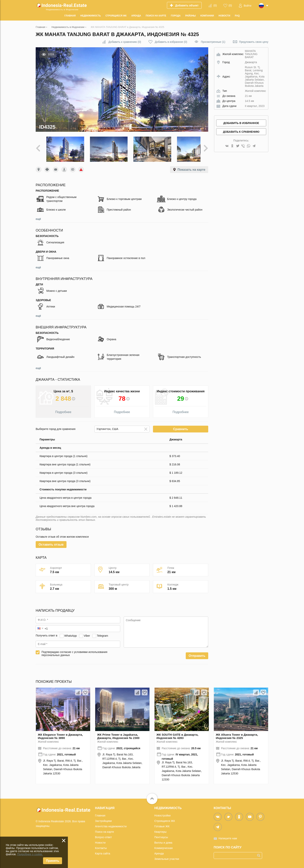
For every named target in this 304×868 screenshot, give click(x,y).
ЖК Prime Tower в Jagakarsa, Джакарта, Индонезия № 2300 (118, 733)
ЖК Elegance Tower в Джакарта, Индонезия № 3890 (60, 733)
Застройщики (103, 818)
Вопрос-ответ (103, 834)
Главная (100, 813)
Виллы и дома (163, 840)
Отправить (197, 653)
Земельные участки (167, 856)
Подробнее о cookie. (30, 854)
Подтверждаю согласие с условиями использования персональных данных (74, 651)
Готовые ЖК (162, 823)
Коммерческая (163, 845)
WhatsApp (70, 633)
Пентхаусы (161, 834)
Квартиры (160, 829)
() (215, 5)
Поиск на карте (104, 829)
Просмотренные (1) (213, 42)
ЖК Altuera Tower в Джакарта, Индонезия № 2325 (237, 733)
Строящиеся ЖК (165, 818)
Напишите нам (228, 835)
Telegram (103, 633)
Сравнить (181, 426)
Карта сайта (103, 851)
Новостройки (162, 813)
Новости (100, 840)
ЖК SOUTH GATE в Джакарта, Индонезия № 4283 (177, 733)
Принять (53, 861)
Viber (87, 633)
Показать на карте (191, 167)
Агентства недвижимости (111, 823)
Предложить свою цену (254, 42)
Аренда (159, 851)
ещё (38, 216)
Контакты (101, 845)
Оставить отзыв (51, 542)
